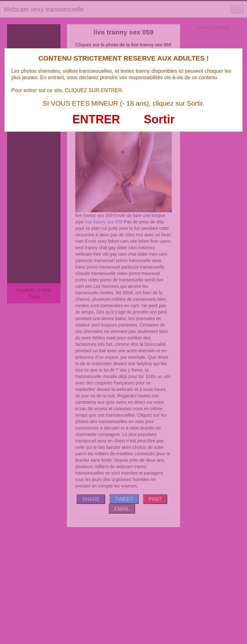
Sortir (159, 119)
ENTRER (96, 119)
